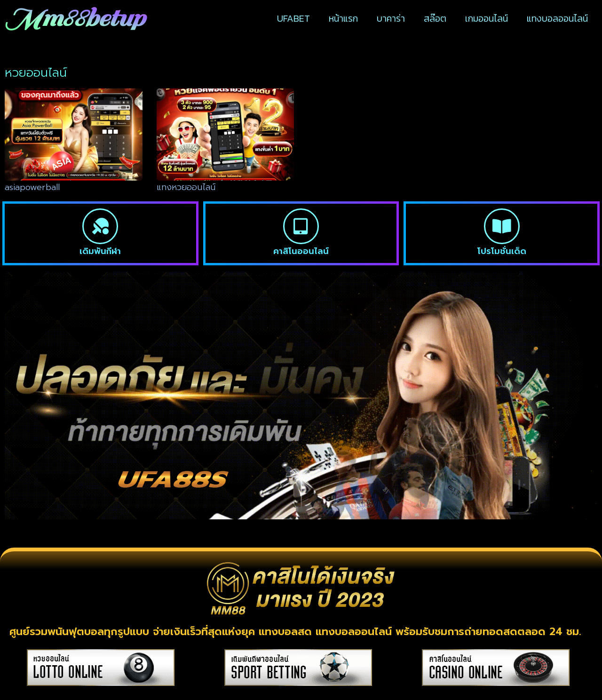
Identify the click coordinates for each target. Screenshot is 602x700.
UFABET (293, 18)
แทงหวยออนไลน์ (186, 187)
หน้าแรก (343, 18)
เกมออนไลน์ (487, 18)
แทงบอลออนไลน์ (557, 18)
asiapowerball (32, 187)
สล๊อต (435, 18)
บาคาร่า (391, 18)
